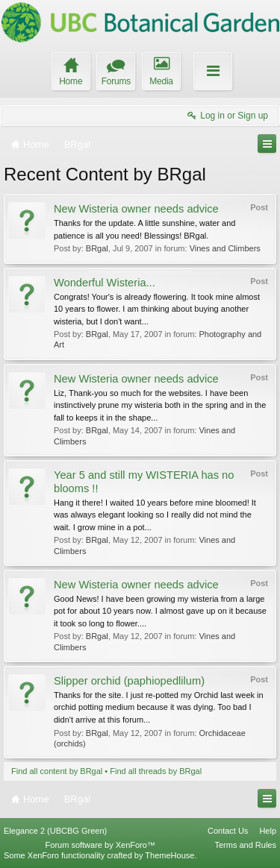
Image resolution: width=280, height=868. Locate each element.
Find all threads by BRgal (156, 771)
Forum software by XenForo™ (100, 845)
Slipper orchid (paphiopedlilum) (129, 681)
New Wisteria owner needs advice (136, 209)
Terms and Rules (245, 845)
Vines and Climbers (225, 248)
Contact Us (228, 831)
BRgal (97, 248)
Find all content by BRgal (57, 771)
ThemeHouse (169, 855)
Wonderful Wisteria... (105, 283)
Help (268, 831)
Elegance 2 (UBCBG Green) (55, 831)
